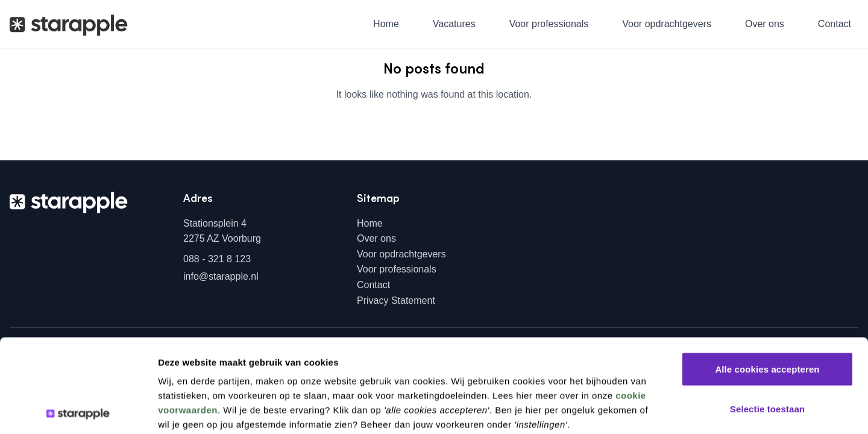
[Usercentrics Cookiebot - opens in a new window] (78, 410)
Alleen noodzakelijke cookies (767, 355)
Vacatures (454, 24)
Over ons (765, 24)
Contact (835, 24)
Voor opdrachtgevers (667, 24)
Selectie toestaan (767, 316)
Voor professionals (549, 24)
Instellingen (643, 410)
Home (386, 24)
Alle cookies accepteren (767, 276)
